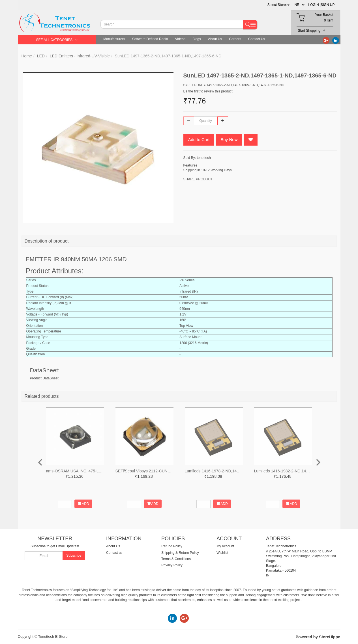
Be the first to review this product (208, 91)
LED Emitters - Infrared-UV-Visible (80, 56)
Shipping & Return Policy (180, 553)
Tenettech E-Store (53, 637)
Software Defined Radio (150, 39)
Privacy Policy (172, 565)
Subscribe (74, 556)
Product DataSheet (44, 378)
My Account (225, 546)
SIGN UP (328, 5)
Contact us (114, 553)
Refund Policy (172, 546)
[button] (279, 5)
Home (27, 56)
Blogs (197, 39)
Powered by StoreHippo (318, 637)
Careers (235, 39)
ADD (83, 504)
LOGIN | (314, 5)
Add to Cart (199, 140)
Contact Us (257, 39)
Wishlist (222, 553)
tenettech (204, 158)
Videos (180, 39)
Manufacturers (114, 39)
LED (41, 56)
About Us (215, 39)
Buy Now (229, 140)
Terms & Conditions (176, 559)
